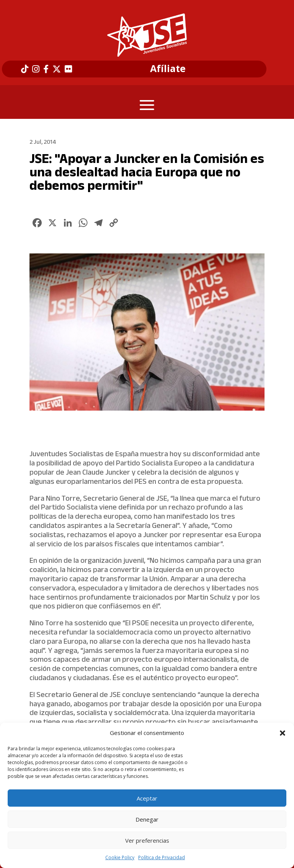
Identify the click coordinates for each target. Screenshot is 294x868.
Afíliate (168, 69)
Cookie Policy (120, 857)
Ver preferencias (147, 840)
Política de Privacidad (162, 857)
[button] (283, 733)
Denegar (147, 819)
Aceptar (147, 798)
